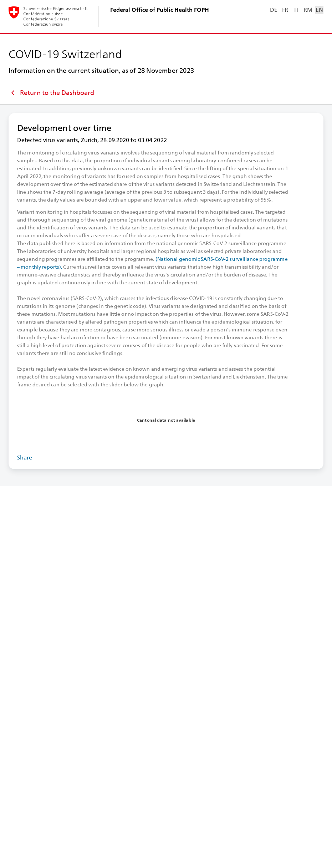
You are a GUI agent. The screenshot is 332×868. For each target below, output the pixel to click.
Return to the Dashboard (51, 93)
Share (25, 458)
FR (285, 10)
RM (308, 10)
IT (297, 10)
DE (274, 10)
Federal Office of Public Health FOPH (160, 10)
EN (319, 10)
